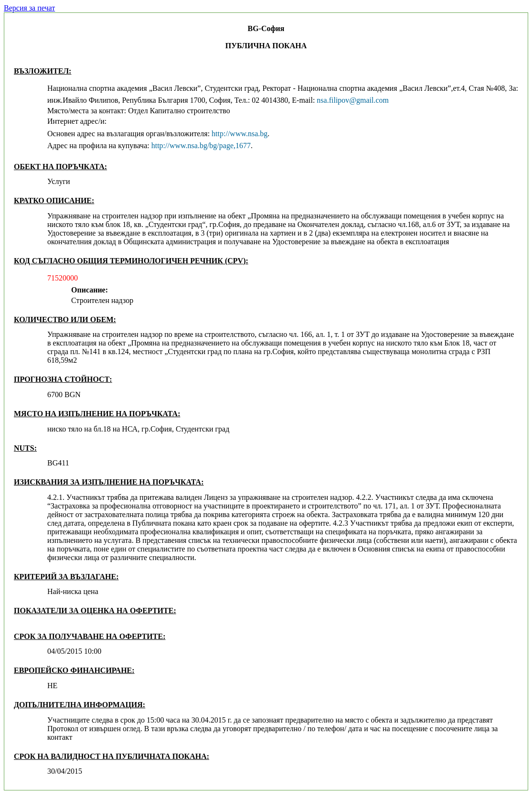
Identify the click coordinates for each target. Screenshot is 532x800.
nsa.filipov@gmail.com (353, 100)
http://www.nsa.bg (239, 134)
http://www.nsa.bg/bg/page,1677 (201, 146)
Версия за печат (29, 8)
